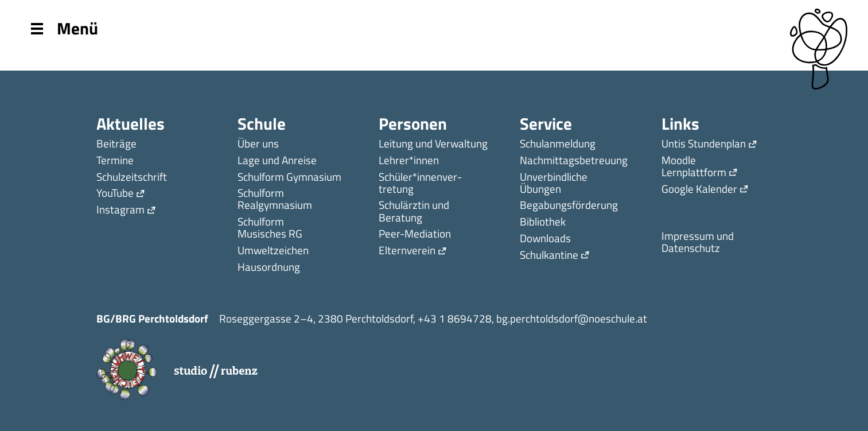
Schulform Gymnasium (289, 178)
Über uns (258, 144)
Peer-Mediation (415, 234)
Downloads (545, 239)
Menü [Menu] (65, 27)
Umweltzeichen (273, 251)
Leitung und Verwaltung (433, 144)
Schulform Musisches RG (270, 228)
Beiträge (116, 144)
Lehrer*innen (409, 161)
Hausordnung (269, 268)
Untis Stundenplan (704, 144)
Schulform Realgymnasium (275, 200)
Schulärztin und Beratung (414, 212)
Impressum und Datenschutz (698, 243)
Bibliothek (543, 222)
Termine (115, 161)
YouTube (115, 194)
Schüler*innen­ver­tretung (420, 184)
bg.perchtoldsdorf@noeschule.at (572, 318)
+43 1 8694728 (455, 318)
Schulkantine (549, 256)
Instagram (120, 210)
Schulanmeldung (558, 144)
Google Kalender (699, 190)
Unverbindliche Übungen (554, 184)
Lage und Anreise (277, 161)
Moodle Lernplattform (694, 167)
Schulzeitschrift (132, 178)
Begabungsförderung (569, 206)
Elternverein (407, 251)
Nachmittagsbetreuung (574, 161)
